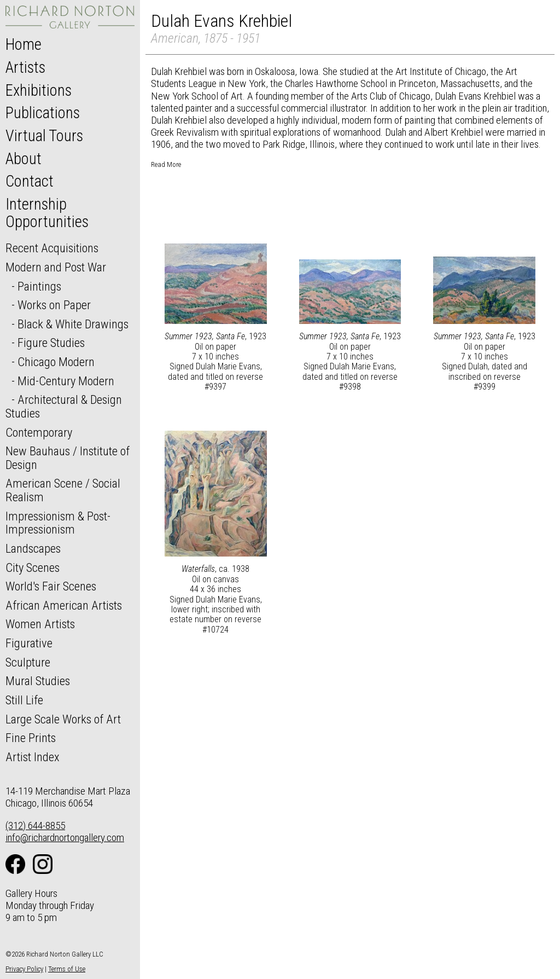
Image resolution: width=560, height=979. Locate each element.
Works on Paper (54, 305)
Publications (43, 113)
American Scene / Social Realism (63, 490)
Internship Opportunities (47, 213)
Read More (166, 164)
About (24, 159)
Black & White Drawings (73, 324)
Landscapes (33, 548)
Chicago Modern (56, 362)
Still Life (24, 700)
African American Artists (64, 605)
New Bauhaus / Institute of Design (68, 458)
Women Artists (40, 624)
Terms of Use (67, 969)
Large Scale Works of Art (63, 719)
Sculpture (28, 662)
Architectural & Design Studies (64, 406)
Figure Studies (51, 343)
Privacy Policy (24, 969)
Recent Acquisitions (52, 248)
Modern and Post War (56, 267)
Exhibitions (39, 90)
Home (24, 44)
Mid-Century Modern (66, 381)
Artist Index (33, 757)
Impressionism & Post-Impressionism (58, 523)
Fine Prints (31, 738)
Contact (30, 181)
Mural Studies (38, 681)
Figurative (29, 643)
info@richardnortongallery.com (65, 838)
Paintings (39, 286)
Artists (25, 67)
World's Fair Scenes (51, 586)
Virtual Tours (44, 136)
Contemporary (39, 432)
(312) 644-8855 (35, 826)
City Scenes (33, 567)
